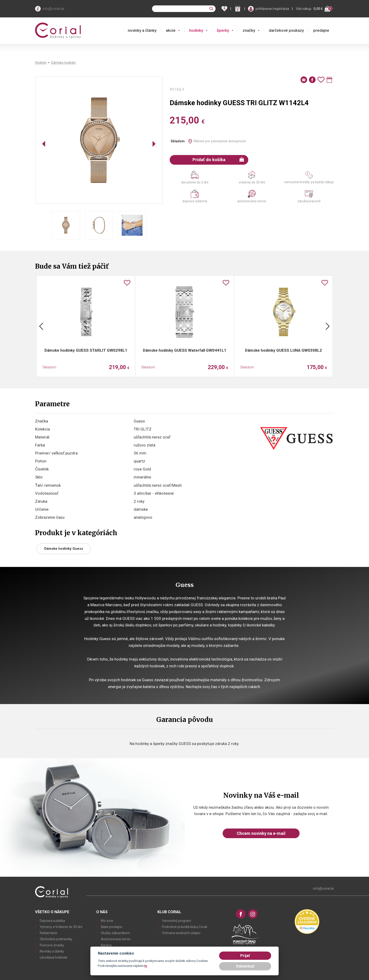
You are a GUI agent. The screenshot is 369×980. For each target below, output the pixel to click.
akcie (171, 30)
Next (328, 326)
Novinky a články (52, 951)
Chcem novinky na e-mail (261, 833)
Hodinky (41, 63)
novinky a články (142, 30)
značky (249, 30)
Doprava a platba (52, 921)
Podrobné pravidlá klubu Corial (185, 927)
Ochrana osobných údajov (181, 933)
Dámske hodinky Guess (64, 549)
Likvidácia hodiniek (54, 957)
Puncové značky (52, 945)
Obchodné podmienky (56, 939)
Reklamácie (48, 933)
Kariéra (106, 945)
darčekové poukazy (286, 30)
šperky (223, 30)
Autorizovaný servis (116, 939)
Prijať (245, 956)
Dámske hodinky (64, 63)
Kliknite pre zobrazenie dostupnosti (220, 141)
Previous (41, 326)
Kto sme (107, 921)
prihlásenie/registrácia (272, 9)
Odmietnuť (245, 966)
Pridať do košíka (218, 160)
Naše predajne (112, 927)
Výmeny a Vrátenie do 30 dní (61, 927)
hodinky (196, 30)
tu (146, 966)
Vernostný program (177, 921)
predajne (321, 30)
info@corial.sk (53, 9)
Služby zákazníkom (115, 933)
